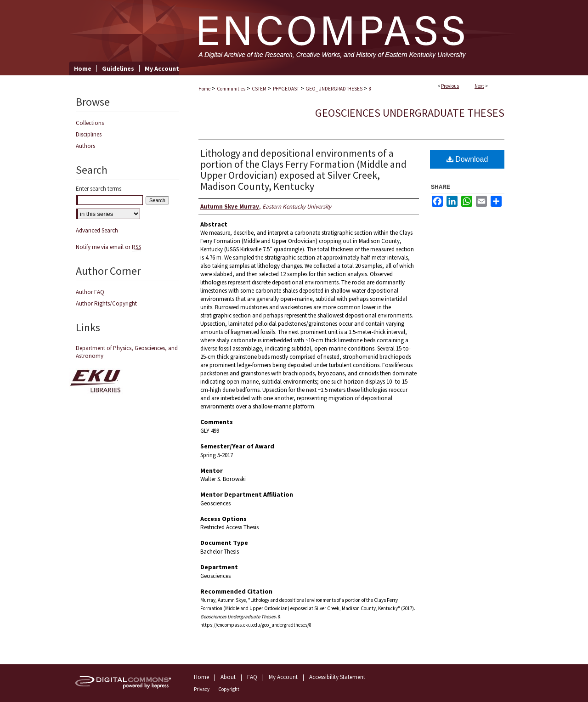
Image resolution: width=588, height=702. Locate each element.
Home (204, 89)
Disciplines (89, 134)
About (228, 677)
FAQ (252, 677)
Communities (231, 89)
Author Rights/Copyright (106, 303)
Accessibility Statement (337, 677)
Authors (85, 146)
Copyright (229, 689)
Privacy (202, 689)
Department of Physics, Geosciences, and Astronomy (127, 352)
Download (467, 159)
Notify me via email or (108, 247)
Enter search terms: (99, 189)
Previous (450, 86)
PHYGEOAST (286, 89)
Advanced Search (97, 230)
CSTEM (259, 89)
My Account (283, 677)
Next (479, 86)
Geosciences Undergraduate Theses (410, 113)
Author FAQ (90, 292)
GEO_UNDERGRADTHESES (334, 89)
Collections (90, 123)
